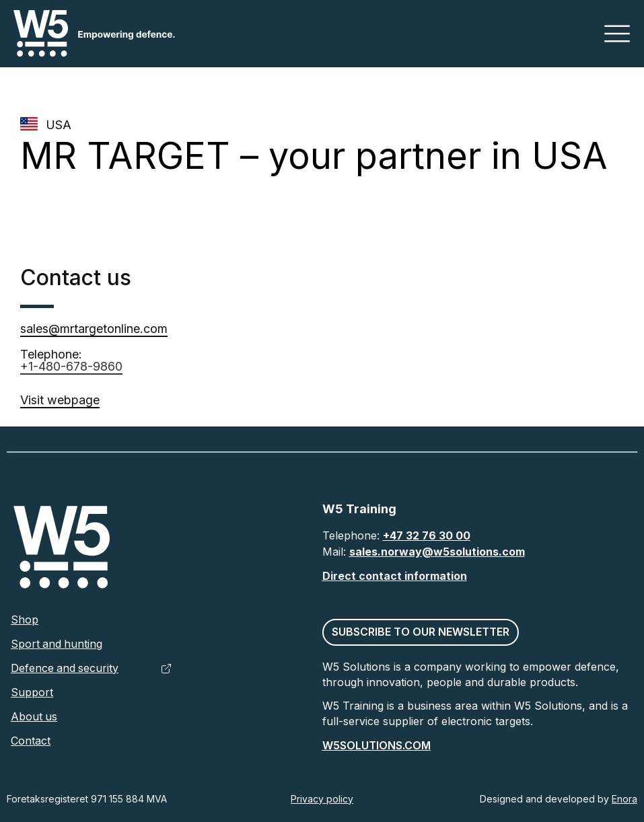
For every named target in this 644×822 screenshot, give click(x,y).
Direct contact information (395, 576)
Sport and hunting (57, 644)
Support (32, 693)
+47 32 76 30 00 (427, 535)
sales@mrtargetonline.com (94, 329)
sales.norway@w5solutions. (426, 552)
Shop (25, 620)
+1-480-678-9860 (71, 366)
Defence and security (65, 669)
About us (34, 717)
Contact (31, 741)
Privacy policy (322, 799)
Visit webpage (60, 400)
